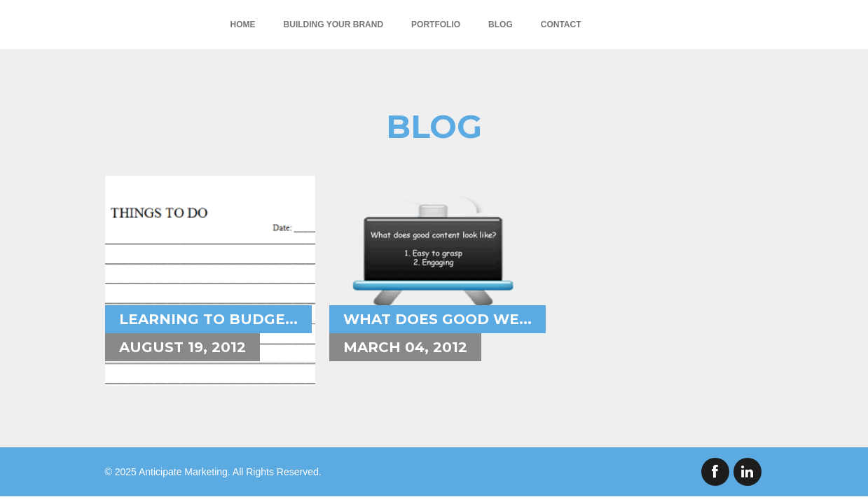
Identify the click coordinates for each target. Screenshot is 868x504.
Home (243, 24)
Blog (501, 24)
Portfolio (436, 24)
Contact (561, 24)
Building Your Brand (333, 24)
